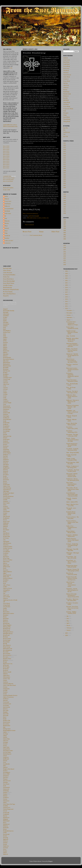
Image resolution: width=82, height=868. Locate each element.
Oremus (5, 687)
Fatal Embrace (7, 490)
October (69, 315)
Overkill (5, 690)
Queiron (5, 709)
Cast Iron (6, 383)
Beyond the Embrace (9, 359)
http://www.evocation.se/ (30, 214)
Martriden (6, 619)
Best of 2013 (6, 164)
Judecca (5, 563)
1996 (65, 201)
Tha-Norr (6, 777)
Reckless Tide (7, 721)
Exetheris (6, 478)
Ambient (66, 58)
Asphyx (5, 339)
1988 (65, 222)
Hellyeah (5, 527)
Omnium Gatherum (8, 684)
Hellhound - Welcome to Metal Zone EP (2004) (73, 402)
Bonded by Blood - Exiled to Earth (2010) (71, 513)
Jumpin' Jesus (7, 567)
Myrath (5, 644)
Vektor (5, 803)
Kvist (4, 583)
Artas (5, 334)
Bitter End (6, 361)
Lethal (5, 592)
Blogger (50, 861)
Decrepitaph (6, 431)
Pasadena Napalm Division (10, 695)
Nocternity (6, 665)
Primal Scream (7, 704)
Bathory (5, 353)
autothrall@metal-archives (10, 125)
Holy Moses (6, 533)
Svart (5, 762)
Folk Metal (66, 71)
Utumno (5, 796)
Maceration (6, 612)
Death (5, 421)
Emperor (6, 458)
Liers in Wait (6, 597)
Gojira (5, 505)
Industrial (66, 88)
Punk (65, 111)
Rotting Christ (7, 729)
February (69, 628)
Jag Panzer (6, 557)
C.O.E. (5, 386)
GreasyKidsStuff (9, 209)
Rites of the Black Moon (9, 294)
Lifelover (6, 598)
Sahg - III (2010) (71, 336)
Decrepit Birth (7, 429)
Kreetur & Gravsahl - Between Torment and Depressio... (72, 578)
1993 (65, 207)
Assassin (5, 343)
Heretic (5, 528)
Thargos (5, 779)
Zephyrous (6, 846)
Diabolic (5, 448)
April (68, 623)
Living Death (6, 605)
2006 (65, 175)
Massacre (6, 622)
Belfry (7, 196)
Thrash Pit (6, 296)
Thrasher (6, 782)
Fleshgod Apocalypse (9, 493)
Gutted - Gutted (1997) (72, 502)
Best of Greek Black (8, 181)
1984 (65, 231)
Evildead (5, 473)
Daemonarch (7, 406)
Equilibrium (6, 468)
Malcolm (7, 221)
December (69, 311)
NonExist (6, 670)
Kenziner (6, 570)
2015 (65, 156)
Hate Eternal (6, 516)
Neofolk (65, 98)
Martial (65, 90)
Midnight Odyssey (8, 634)
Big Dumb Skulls (7, 268)
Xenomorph (6, 834)
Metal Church (7, 630)
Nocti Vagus (6, 667)
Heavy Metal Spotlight (9, 281)
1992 (65, 209)
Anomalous (6, 324)
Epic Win (66, 128)
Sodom (5, 756)
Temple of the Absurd (9, 769)
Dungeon (6, 455)
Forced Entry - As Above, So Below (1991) (71, 562)
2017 (65, 152)
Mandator (6, 615)
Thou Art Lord (7, 781)
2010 (65, 166)
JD (5, 216)
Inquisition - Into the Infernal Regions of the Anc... (72, 590)
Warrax (5, 816)
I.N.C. (5, 540)
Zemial (5, 844)
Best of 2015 (6, 161)
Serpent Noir (7, 749)
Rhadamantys (7, 726)
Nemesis (5, 660)
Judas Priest (6, 562)
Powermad (6, 702)
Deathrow (6, 424)
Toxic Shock (6, 784)
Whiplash (5, 819)
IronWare (6, 553)
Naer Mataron (7, 645)
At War (5, 341)
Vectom (5, 799)
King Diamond (7, 575)
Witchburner (6, 824)
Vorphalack (6, 814)
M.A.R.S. (5, 610)
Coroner (5, 389)
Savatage (6, 742)
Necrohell (6, 652)
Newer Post (27, 232)
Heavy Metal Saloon (8, 279)
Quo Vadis (6, 711)
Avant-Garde (67, 60)
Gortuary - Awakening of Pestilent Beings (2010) (72, 545)
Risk (4, 727)
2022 (67, 281)
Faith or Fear (7, 486)
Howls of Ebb (7, 190)
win (48, 218)
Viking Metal (67, 121)
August (68, 320)
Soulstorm (6, 757)
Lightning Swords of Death (10, 600)
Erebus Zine (6, 277)
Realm (5, 719)
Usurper (5, 792)
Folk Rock (66, 73)
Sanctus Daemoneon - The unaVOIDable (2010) (72, 445)
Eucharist (6, 471)
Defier (5, 433)
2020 (65, 145)
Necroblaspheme (8, 650)
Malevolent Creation (9, 613)
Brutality (5, 376)
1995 (65, 203)
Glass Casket (6, 503)
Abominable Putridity (9, 311)
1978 (65, 248)
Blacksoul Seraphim (8, 188)
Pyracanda (6, 706)
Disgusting (6, 450)
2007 (65, 173)
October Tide (7, 679)
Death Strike (6, 423)
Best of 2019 (6, 154)
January (69, 630)
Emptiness (6, 460)
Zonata (5, 851)
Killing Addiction (7, 572)
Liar (4, 593)
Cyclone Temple (7, 403)
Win (64, 130)
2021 (65, 143)
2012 (65, 162)
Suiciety (5, 761)
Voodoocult (6, 813)
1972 (65, 260)
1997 (65, 199)
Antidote (5, 326)
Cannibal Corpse (7, 378)
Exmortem (6, 480)
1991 (65, 211)
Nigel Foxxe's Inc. (8, 664)
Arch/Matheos (7, 331)
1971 (65, 263)
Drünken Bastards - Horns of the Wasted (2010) (72, 540)
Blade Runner (7, 363)
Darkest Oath (7, 413)
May (68, 621)
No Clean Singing (8, 292)
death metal (33, 218)
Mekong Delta (7, 627)
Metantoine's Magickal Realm (11, 290)
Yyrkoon (5, 841)
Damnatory (6, 409)
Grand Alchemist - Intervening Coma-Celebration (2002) (72, 494)
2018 (65, 149)
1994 (65, 205)
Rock (6, 231)
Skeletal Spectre (7, 754)
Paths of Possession (8, 697)
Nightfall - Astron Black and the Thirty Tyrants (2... (72, 340)
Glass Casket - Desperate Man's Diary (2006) (71, 484)
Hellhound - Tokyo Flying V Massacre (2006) (72, 396)
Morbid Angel (7, 640)
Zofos (5, 849)
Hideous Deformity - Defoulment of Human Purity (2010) (73, 595)
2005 (65, 177)
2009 (65, 169)
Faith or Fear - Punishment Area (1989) (72, 528)
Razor (5, 717)
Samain (5, 737)
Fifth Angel (6, 491)
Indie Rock (66, 85)
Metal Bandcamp (7, 288)
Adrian (5, 319)
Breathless (6, 374)
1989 (65, 220)
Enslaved (5, 463)
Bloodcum (6, 369)
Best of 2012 (6, 166)
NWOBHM (66, 100)
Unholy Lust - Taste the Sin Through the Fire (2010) (72, 355)
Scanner (5, 744)
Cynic (5, 404)
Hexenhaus (6, 530)
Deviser (5, 445)
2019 (65, 147)
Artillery (5, 337)
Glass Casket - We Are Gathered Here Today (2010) (73, 489)
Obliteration (6, 675)
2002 (65, 183)
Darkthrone (6, 418)
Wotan (5, 829)
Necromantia (7, 654)
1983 (65, 233)
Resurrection (7, 722)
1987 (65, 224)
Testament (6, 776)
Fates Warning (7, 488)
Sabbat (5, 732)
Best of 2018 (6, 156)
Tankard (5, 767)
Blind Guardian (7, 366)
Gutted (5, 515)
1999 (65, 194)
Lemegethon (6, 590)
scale (11, 68)
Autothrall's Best (7, 176)
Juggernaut (6, 565)
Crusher (5, 399)
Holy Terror (6, 535)
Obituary (5, 674)
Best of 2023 (6, 148)
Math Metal (66, 92)
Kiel (6, 219)
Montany (6, 637)
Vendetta (5, 806)
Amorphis (6, 322)
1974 (65, 256)
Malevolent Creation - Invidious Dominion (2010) (72, 370)
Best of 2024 (6, 146)
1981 (65, 237)
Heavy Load (6, 521)
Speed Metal (66, 117)
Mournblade (6, 642)
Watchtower (6, 818)
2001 (65, 186)
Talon (5, 766)
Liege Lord (6, 595)
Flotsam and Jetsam (8, 496)
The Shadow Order (8, 751)
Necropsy (6, 657)
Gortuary (5, 506)
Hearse (5, 520)
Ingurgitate (6, 542)
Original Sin (6, 689)
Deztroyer (6, 446)
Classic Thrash (7, 271)
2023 (67, 278)
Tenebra (5, 771)
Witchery (5, 826)
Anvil (4, 327)
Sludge (65, 115)
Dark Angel (6, 416)
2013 (65, 160)
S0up (6, 233)
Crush (5, 398)
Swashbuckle (6, 764)
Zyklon (5, 853)
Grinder (5, 513)
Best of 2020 (6, 153)
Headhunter (6, 518)
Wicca (5, 823)
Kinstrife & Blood (8, 578)
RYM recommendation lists (10, 127)
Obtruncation (7, 677)
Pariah (5, 694)
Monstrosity (6, 635)
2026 (67, 271)
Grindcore (66, 79)
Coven (5, 391)
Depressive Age (7, 436)
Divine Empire (7, 453)
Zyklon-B (6, 854)
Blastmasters (7, 364)
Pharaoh (5, 700)
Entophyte (6, 466)
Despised (5, 441)
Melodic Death (67, 94)
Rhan (6, 226)
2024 (67, 276)
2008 (65, 171)
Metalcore (66, 96)
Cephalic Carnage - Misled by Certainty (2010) (72, 332)
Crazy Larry (8, 201)
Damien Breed (7, 408)
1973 (65, 258)
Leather (5, 587)
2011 (65, 164)
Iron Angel (6, 550)
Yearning (6, 838)
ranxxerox (8, 243)
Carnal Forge (7, 379)
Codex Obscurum (8, 273)
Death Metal (66, 64)
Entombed (6, 465)
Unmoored (6, 789)
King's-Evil (6, 577)
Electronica (66, 69)
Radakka (5, 712)
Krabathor (6, 580)
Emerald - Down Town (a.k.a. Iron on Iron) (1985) (72, 608)
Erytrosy (5, 470)
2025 (67, 274)
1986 (65, 226)
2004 (28, 218)
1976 (65, 252)
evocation (39, 218)
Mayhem (5, 620)
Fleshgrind (6, 495)
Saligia (5, 736)
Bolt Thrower (7, 371)
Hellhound (6, 523)
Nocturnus (6, 669)
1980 (65, 239)
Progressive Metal (68, 109)
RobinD (7, 228)
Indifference (67, 132)
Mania (5, 617)
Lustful (5, 608)
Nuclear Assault (7, 672)
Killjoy (5, 573)
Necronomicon (7, 655)
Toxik (5, 786)
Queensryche (7, 707)
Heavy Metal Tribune (9, 283)
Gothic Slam (6, 508)
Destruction (6, 443)
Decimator (6, 428)
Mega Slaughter (7, 625)
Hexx (5, 531)
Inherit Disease (7, 543)
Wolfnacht (6, 828)
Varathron (6, 798)
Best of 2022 (6, 149)
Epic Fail (66, 137)
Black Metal (66, 62)
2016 (65, 154)
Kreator (5, 582)
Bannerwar (6, 351)
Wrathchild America (8, 831)
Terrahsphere (7, 772)
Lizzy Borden (7, 607)
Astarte (5, 344)
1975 (65, 254)
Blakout (7, 199)
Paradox (5, 692)
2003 (65, 181)
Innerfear (6, 545)
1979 (65, 246)
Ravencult (6, 716)
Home (41, 232)
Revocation (6, 724)
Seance (5, 746)
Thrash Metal (67, 119)
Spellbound (6, 759)
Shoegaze (66, 113)
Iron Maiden (6, 552)
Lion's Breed (6, 603)
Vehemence (6, 801)
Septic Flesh (6, 747)
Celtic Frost (6, 384)
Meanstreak (6, 624)
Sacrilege (6, 734)
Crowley (5, 394)
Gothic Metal (67, 77)
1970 (65, 265)
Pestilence (6, 699)
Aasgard (5, 309)
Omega (5, 680)
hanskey (7, 238)
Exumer (5, 483)
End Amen (6, 461)
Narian (7, 223)
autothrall (7, 236)
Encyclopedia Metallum (9, 275)
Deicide (5, 435)
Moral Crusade (7, 639)
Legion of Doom (7, 588)
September (70, 318)
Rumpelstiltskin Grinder (9, 731)
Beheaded (6, 354)
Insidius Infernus (8, 548)
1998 (65, 196)
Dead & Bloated (7, 419)
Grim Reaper (6, 511)
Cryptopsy (6, 401)
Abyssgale (6, 312)
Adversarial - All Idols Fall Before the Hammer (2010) (72, 475)
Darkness (6, 414)
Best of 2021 (6, 151)
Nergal (5, 662)
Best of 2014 (6, 163)
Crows (5, 396)
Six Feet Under (7, 752)
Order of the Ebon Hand (9, 685)
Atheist (5, 346)
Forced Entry (7, 498)
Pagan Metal (67, 102)
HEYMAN (7, 211)
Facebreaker (6, 485)
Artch (5, 336)
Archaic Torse (7, 332)
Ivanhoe (5, 555)
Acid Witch (6, 316)
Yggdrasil (6, 839)
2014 (65, 158)
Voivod (5, 811)
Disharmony (6, 451)
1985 (65, 228)
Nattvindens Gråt (8, 649)
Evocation (6, 475)
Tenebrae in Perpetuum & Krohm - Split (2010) (72, 407)
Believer (5, 356)
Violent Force (7, 808)
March (68, 626)
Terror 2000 (6, 774)
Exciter (5, 476)
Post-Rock (66, 104)
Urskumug (6, 791)
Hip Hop (65, 83)
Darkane (5, 411)
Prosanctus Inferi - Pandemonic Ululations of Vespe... (72, 323)
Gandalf (5, 500)
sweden (44, 218)
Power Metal (67, 107)
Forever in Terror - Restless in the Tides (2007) (72, 522)
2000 (65, 188)
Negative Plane (7, 659)
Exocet (5, 481)
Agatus (5, 321)
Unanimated (6, 788)
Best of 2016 (6, 159)
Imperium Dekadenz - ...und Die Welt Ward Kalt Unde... (72, 345)
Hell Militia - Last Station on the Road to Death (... (72, 412)
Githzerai (7, 206)
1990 (65, 213)
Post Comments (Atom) (36, 235)
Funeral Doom (67, 75)
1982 (65, 235)
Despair (5, 438)
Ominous (6, 682)
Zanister (5, 843)
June (68, 619)
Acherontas (6, 314)
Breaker (5, 373)
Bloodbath (6, 368)
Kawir (5, 568)
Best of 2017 (6, 158)
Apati (4, 329)
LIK (4, 602)
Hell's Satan (8, 214)
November (70, 313)
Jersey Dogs (6, 558)
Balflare (5, 349)
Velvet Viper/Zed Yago (9, 804)
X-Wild (5, 833)
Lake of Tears (7, 585)
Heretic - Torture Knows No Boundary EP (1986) (72, 440)
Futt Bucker (8, 204)
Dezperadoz (6, 439)
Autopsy (5, 347)
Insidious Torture (8, 547)
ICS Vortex (6, 538)
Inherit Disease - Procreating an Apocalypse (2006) (72, 361)
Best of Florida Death (8, 180)
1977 (65, 250)
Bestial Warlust (7, 358)
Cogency (5, 388)
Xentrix (5, 836)
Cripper (5, 393)
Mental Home (7, 629)
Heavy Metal (67, 81)
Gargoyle (6, 501)
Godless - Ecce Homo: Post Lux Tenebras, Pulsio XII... (72, 350)
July (68, 616)
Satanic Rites (6, 739)
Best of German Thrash (9, 178)
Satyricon (6, 741)
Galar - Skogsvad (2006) (73, 453)
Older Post (55, 232)
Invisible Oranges (8, 285)
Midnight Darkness (8, 632)
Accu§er (5, 317)
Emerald (5, 456)
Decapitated (6, 426)
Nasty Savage (7, 647)
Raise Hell (6, 714)
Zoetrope (6, 848)
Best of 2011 (6, 168)
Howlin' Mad (6, 537)
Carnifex (5, 381)
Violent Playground (8, 809)
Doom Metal (67, 66)
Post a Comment (29, 225)
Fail (64, 134)
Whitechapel (6, 821)
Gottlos (5, 510)
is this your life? (9, 241)
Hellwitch (6, 525)
